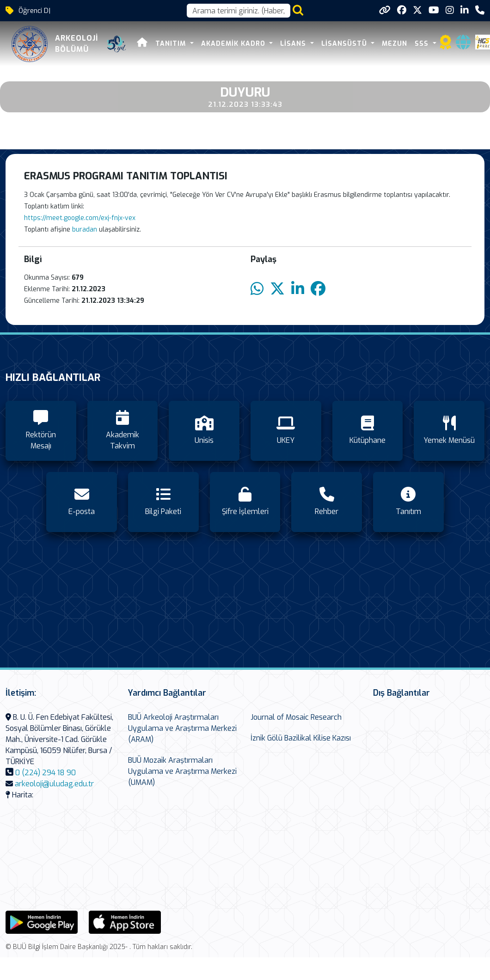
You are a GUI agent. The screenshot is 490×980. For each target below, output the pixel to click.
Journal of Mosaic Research (296, 717)
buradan (86, 230)
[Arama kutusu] (239, 11)
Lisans (294, 44)
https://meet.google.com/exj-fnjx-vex (80, 218)
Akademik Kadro (234, 44)
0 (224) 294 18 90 (46, 773)
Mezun (395, 44)
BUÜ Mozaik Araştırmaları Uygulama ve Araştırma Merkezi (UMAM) (182, 771)
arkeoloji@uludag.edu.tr (54, 784)
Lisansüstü (345, 44)
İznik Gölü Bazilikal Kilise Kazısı (301, 738)
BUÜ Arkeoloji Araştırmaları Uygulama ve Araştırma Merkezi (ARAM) (182, 728)
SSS (423, 44)
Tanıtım (172, 44)
